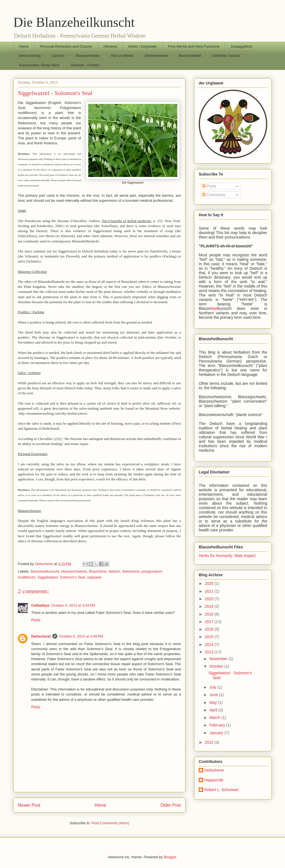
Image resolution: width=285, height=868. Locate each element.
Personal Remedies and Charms (66, 46)
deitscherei (131, 571)
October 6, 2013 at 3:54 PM (73, 605)
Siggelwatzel (48, 577)
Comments (214, 195)
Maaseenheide (88, 56)
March (215, 718)
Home (24, 46)
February (218, 725)
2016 (210, 629)
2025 (210, 583)
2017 (210, 622)
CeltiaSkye (40, 605)
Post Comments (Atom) (110, 823)
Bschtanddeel (190, 56)
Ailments (110, 46)
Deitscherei (41, 636)
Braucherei (98, 571)
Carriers (58, 56)
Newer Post (29, 805)
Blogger (170, 857)
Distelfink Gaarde (226, 56)
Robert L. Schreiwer (222, 790)
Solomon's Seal (72, 577)
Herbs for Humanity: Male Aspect (227, 556)
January (217, 733)
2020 (210, 599)
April (214, 710)
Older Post (171, 805)
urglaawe (94, 577)
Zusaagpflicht (241, 46)
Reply (36, 620)
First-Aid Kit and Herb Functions (194, 46)
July (213, 687)
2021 (210, 591)
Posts (209, 186)
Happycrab (214, 780)
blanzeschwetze (74, 571)
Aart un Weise (122, 56)
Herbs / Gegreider (143, 46)
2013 (210, 652)
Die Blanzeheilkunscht (74, 22)
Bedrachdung (30, 56)
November (219, 659)
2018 (210, 614)
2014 (210, 645)
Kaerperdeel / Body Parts (39, 65)
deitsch (114, 571)
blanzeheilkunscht (45, 571)
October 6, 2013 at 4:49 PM (81, 636)
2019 (210, 606)
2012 (210, 742)
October (217, 666)
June (214, 695)
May (213, 702)
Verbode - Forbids (85, 65)
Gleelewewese (156, 56)
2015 (210, 637)
